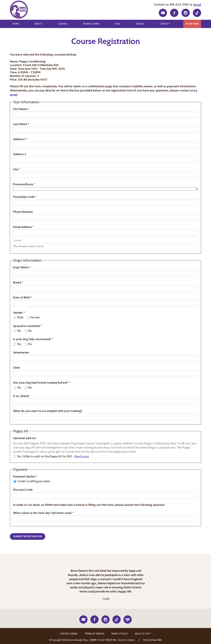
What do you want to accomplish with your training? (48, 411)
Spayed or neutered (26, 326)
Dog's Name (21, 267)
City (16, 169)
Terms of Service (94, 634)
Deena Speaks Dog (19, 10)
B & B (117, 24)
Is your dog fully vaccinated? (32, 339)
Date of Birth (22, 297)
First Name (20, 109)
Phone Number (23, 212)
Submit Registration (28, 536)
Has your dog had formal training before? (40, 383)
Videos (140, 24)
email (197, 4)
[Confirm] (105, 240)
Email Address (22, 227)
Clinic (17, 368)
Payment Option (24, 476)
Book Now (192, 24)
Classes (63, 24)
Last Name (20, 124)
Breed (17, 282)
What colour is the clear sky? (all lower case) (42, 513)
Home (16, 24)
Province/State (23, 184)
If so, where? (21, 396)
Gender (18, 313)
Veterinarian (21, 352)
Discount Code (23, 490)
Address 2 (19, 154)
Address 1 (19, 139)
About (38, 24)
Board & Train (91, 24)
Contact (165, 24)
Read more (82, 456)
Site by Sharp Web (152, 640)
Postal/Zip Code (24, 197)
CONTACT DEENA (69, 634)
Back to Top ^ (143, 634)
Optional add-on (24, 438)
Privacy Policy (120, 634)
